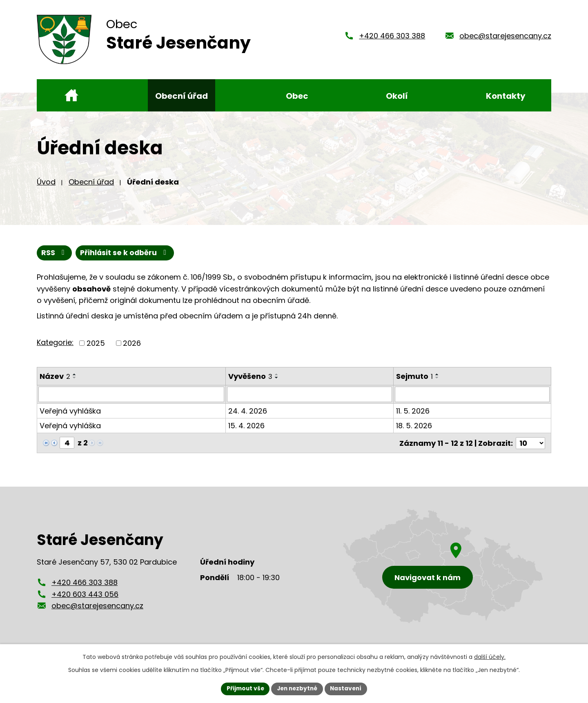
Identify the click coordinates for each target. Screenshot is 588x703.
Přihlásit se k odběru (126, 257)
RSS (55, 257)
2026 (132, 347)
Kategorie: (55, 347)
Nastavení (348, 688)
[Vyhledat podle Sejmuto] (472, 399)
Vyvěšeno (250, 380)
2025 (96, 347)
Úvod (46, 186)
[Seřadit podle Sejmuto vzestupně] (437, 378)
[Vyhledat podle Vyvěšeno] (310, 399)
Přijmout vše (243, 688)
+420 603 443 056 (85, 598)
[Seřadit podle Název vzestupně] (75, 378)
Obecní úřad (91, 186)
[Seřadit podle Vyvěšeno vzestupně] (277, 378)
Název (55, 380)
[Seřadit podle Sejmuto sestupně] (437, 382)
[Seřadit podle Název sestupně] (75, 382)
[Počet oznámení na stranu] (530, 447)
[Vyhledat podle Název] (131, 399)
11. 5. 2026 (413, 415)
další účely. (490, 656)
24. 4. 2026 (248, 415)
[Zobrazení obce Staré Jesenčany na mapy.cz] (443, 570)
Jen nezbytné (297, 688)
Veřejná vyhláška (70, 415)
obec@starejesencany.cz (505, 38)
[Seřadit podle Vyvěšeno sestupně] (277, 382)
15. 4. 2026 (246, 430)
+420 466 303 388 (392, 38)
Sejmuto (414, 380)
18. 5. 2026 (414, 430)
